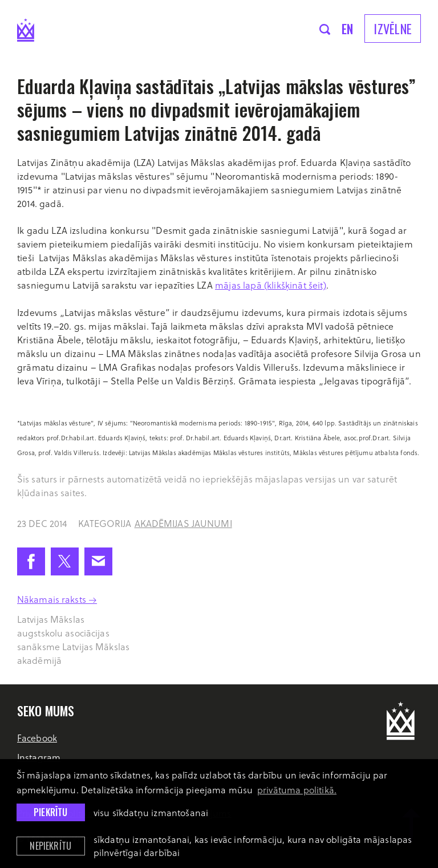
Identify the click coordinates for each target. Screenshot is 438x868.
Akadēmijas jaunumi (183, 523)
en (348, 29)
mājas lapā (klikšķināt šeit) (271, 285)
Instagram (39, 757)
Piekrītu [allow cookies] (50, 812)
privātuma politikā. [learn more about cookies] (297, 790)
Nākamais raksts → (57, 599)
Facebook (37, 738)
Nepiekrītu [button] (50, 846)
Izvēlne (393, 29)
